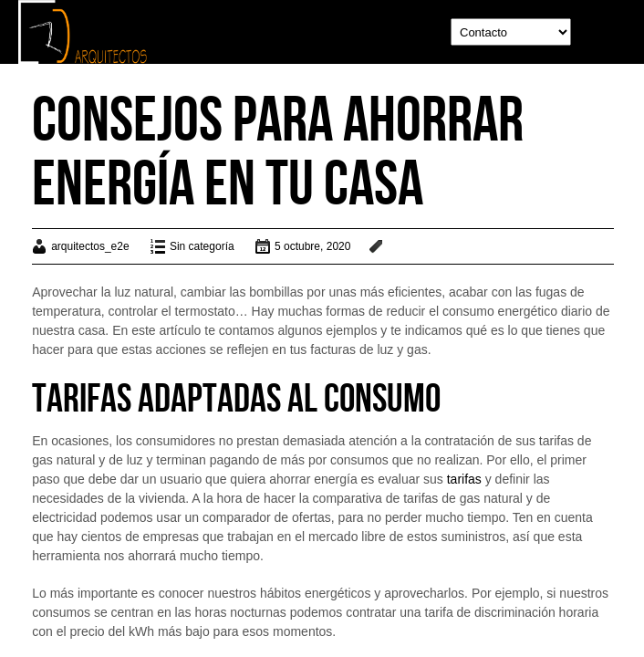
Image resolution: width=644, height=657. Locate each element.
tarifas (464, 479)
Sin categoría (202, 246)
